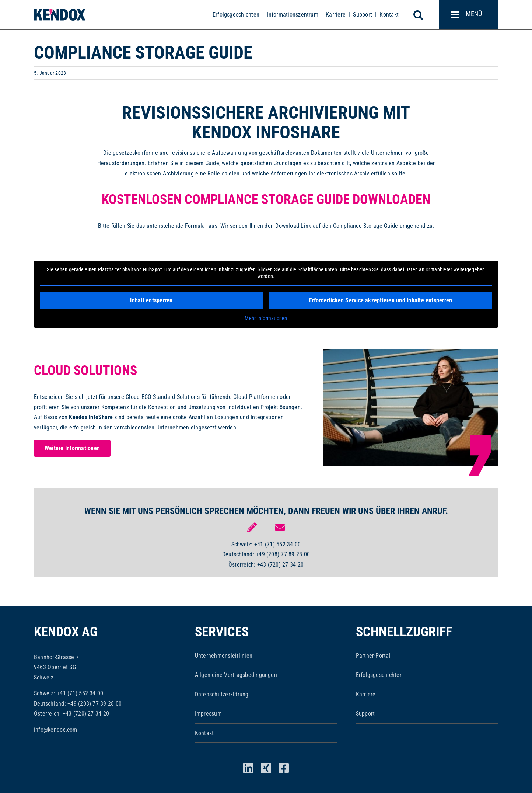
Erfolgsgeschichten (236, 15)
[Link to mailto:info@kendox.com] (280, 527)
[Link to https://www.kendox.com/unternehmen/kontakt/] (252, 527)
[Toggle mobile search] (422, 15)
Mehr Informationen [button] (266, 318)
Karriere (336, 15)
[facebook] (284, 768)
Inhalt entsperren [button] (151, 300)
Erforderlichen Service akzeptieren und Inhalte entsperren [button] (381, 300)
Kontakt (389, 15)
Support (363, 15)
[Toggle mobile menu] (469, 15)
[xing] (266, 768)
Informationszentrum (293, 15)
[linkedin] (248, 768)
